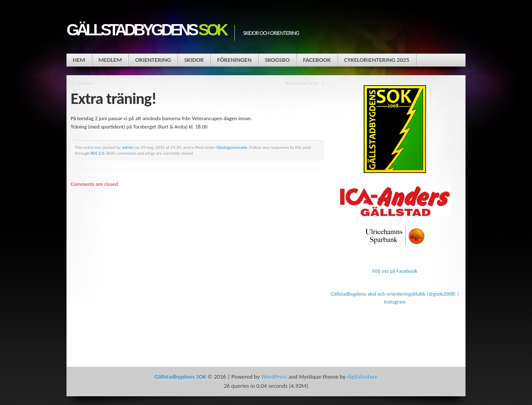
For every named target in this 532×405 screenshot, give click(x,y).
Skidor (194, 60)
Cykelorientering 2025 (377, 60)
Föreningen (234, 60)
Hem (79, 60)
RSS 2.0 (97, 153)
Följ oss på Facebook (395, 271)
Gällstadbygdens (146, 30)
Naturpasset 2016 (302, 83)
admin (128, 147)
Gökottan (85, 83)
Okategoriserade (232, 147)
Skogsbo (277, 60)
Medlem (110, 60)
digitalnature (362, 377)
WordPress (274, 377)
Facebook (317, 60)
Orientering (153, 60)
